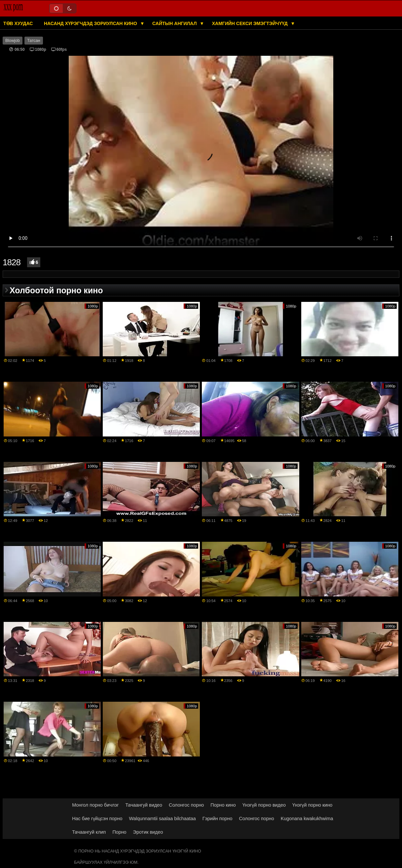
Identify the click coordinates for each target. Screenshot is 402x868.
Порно (119, 832)
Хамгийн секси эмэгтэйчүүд (251, 23)
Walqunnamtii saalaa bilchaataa (162, 819)
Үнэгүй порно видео (264, 805)
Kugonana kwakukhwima (307, 819)
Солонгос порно (186, 805)
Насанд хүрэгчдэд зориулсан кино (91, 23)
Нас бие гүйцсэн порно (97, 819)
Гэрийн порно (218, 819)
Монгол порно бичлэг (95, 805)
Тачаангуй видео (144, 805)
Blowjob (13, 41)
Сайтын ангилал (175, 23)
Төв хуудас (18, 23)
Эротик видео (148, 832)
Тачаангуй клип (89, 832)
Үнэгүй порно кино (312, 805)
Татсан (34, 41)
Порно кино (223, 805)
